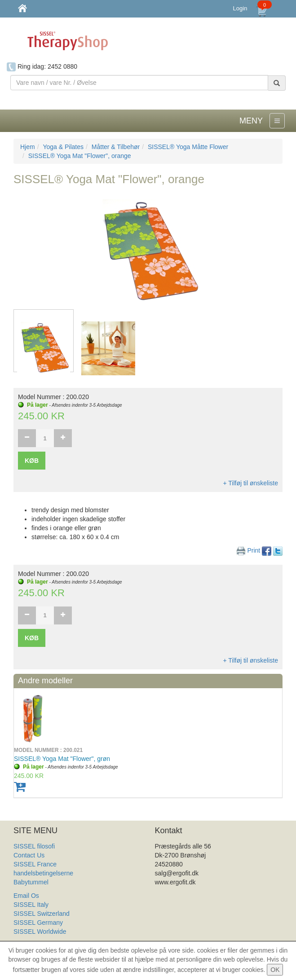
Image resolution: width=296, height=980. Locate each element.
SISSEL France (35, 864)
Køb (32, 461)
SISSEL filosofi (34, 846)
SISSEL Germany (38, 923)
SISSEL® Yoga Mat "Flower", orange (80, 156)
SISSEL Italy (31, 905)
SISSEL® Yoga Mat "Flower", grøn (62, 759)
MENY (251, 121)
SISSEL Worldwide (40, 932)
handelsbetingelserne (43, 873)
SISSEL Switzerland (42, 914)
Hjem (28, 147)
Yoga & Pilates (63, 147)
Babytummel (31, 882)
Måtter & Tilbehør (116, 147)
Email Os (26, 896)
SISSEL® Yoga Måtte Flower (188, 147)
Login (240, 8)
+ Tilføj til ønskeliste (250, 483)
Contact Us (29, 855)
